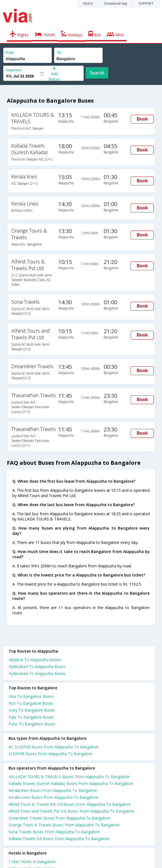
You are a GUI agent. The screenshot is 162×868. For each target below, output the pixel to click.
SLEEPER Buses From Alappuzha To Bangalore (50, 754)
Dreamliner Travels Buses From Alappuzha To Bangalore (59, 818)
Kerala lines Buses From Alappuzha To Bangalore (53, 790)
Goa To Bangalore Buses (31, 696)
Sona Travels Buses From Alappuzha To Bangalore (54, 832)
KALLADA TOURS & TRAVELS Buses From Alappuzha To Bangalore (69, 777)
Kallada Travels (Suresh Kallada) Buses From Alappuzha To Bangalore (71, 783)
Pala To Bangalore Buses (31, 717)
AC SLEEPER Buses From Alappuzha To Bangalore (53, 747)
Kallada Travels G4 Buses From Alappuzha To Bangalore (59, 839)
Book (142, 119)
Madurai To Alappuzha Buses (35, 660)
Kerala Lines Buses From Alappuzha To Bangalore (53, 797)
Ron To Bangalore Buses (31, 703)
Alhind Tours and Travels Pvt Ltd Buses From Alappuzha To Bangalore (71, 811)
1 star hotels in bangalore (32, 862)
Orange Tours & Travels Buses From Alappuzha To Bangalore (64, 825)
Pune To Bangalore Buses (32, 724)
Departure (14, 70)
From (10, 53)
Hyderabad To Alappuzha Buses (37, 667)
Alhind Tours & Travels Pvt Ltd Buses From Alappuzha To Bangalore (70, 804)
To (59, 53)
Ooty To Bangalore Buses (32, 710)
